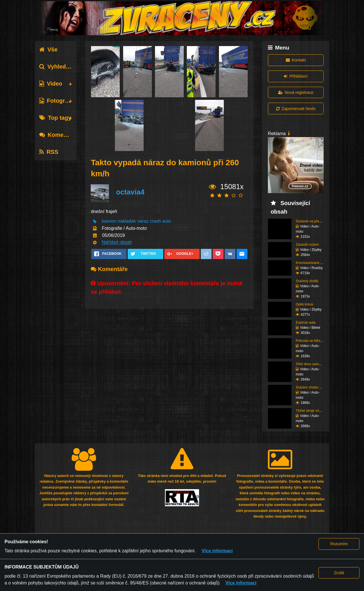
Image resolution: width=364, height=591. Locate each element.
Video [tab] (51, 84)
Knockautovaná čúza (312, 263)
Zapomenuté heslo (296, 109)
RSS (49, 152)
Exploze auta (306, 323)
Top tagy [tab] (55, 118)
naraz (143, 221)
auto (167, 221)
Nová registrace (296, 92)
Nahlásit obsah (117, 242)
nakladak (127, 221)
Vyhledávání (60, 67)
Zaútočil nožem (307, 245)
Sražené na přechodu (312, 221)
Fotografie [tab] (57, 101)
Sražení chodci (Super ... (315, 387)
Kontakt (296, 60)
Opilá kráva (304, 304)
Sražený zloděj (307, 281)
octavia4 (130, 192)
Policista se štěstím (310, 341)
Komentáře (58, 135)
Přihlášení (296, 76)
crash (155, 221)
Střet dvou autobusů (311, 364)
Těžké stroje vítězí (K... (313, 411)
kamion (109, 221)
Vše (48, 49)
